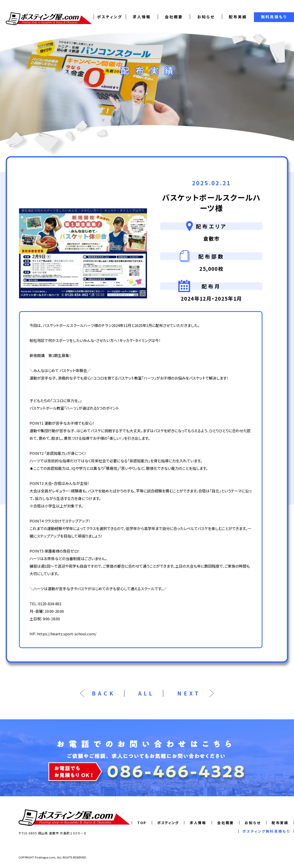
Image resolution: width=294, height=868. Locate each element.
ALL (146, 693)
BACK (104, 693)
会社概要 (174, 17)
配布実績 (238, 17)
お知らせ (206, 17)
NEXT (189, 693)
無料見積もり (274, 17)
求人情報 (142, 17)
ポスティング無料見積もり (266, 831)
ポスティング (110, 17)
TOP (142, 823)
